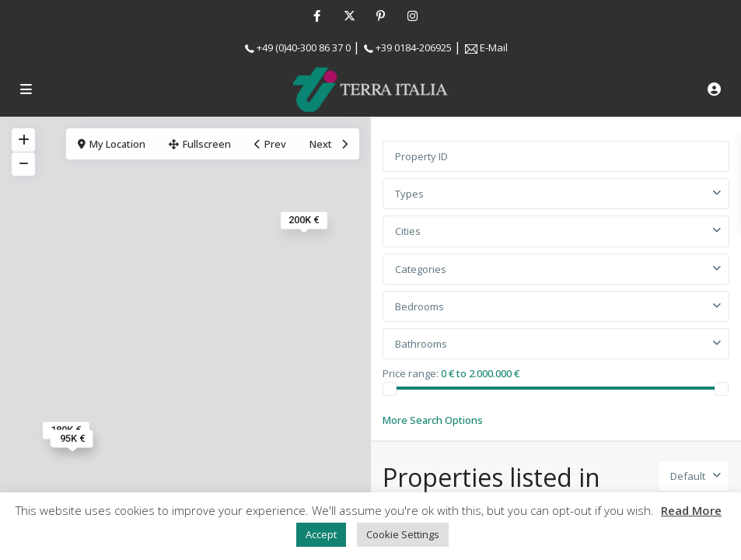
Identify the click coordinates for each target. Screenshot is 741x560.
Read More (691, 510)
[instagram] (412, 16)
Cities (408, 231)
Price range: (411, 373)
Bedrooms (419, 306)
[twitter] (349, 16)
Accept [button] (321, 534)
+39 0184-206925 (414, 47)
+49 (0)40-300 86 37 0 (304, 47)
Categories (421, 269)
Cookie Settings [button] (403, 534)
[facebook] (317, 16)
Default (688, 476)
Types (409, 194)
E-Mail (494, 47)
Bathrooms (421, 344)
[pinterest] (381, 16)
